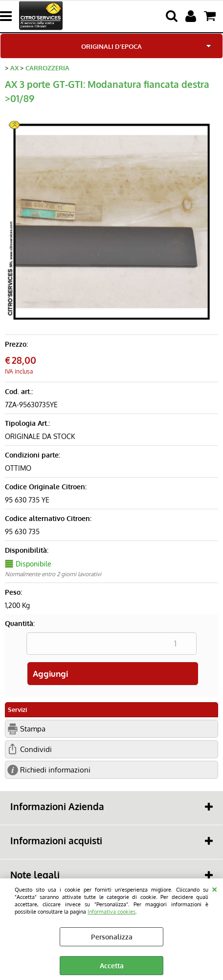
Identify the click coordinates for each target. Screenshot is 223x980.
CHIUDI (214, 888)
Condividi (36, 749)
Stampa (33, 729)
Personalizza (112, 937)
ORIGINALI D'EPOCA (111, 46)
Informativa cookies (111, 911)
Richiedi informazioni (55, 770)
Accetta (112, 966)
